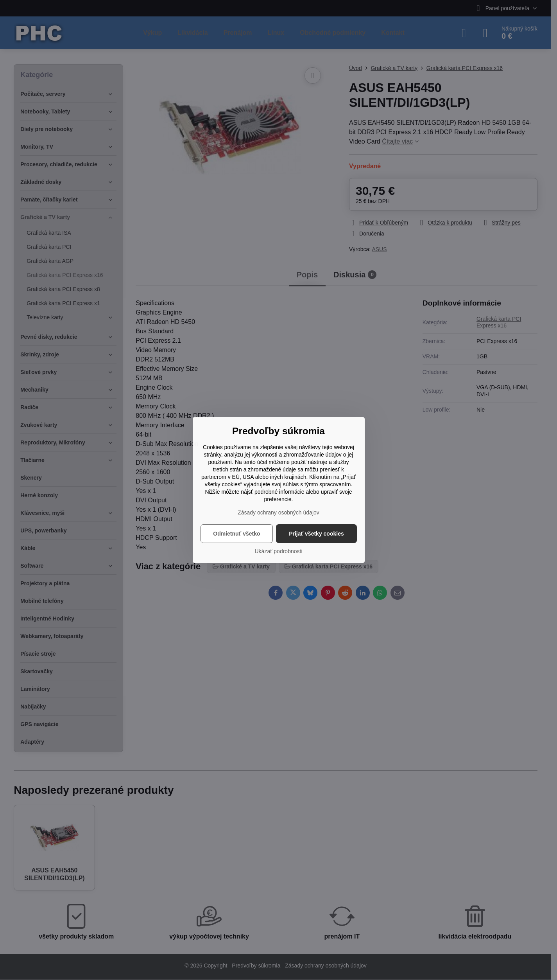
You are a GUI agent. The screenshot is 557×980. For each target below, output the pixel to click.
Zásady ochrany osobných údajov (278, 512)
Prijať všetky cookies (316, 534)
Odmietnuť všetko (236, 534)
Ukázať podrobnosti (279, 551)
